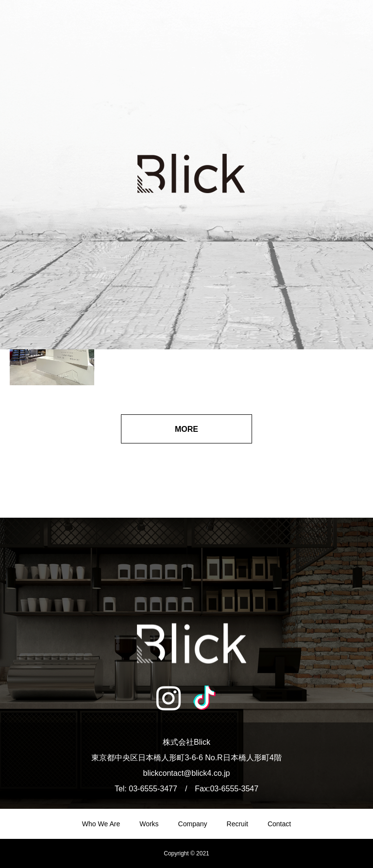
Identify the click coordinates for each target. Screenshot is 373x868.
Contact (279, 824)
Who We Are (101, 824)
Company (193, 824)
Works (149, 824)
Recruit (237, 824)
